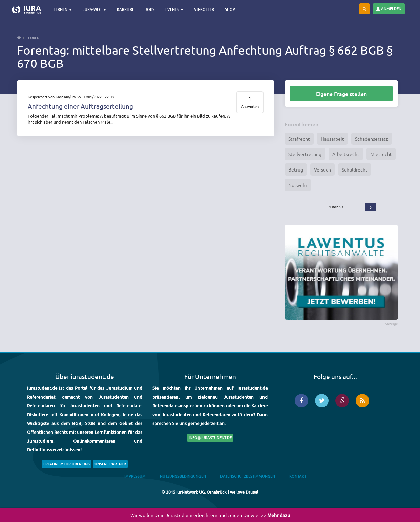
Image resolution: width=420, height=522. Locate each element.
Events (174, 9)
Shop (230, 9)
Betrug (296, 169)
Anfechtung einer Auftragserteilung (80, 106)
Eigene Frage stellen (341, 94)
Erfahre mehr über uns (67, 464)
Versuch (322, 169)
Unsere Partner (110, 464)
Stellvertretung (305, 154)
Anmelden (389, 9)
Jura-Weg (94, 9)
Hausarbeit (332, 139)
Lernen (63, 9)
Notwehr (298, 185)
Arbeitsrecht (346, 154)
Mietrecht (381, 154)
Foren (34, 37)
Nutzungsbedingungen (183, 476)
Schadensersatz (372, 139)
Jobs (150, 9)
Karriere (125, 9)
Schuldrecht (355, 169)
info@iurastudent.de (210, 437)
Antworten (250, 107)
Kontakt (298, 476)
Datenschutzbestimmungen (248, 476)
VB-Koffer (204, 9)
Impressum (135, 476)
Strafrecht (299, 139)
